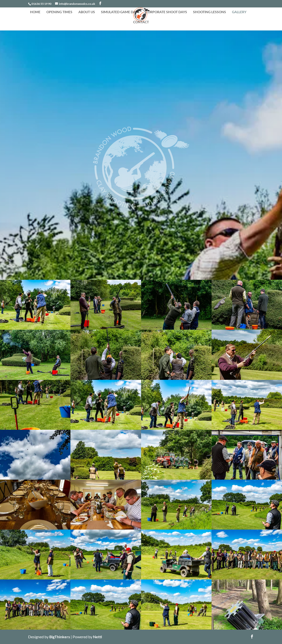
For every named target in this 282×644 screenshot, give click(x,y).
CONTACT (141, 22)
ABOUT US (87, 12)
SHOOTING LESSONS (210, 12)
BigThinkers (60, 637)
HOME (35, 12)
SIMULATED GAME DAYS (120, 12)
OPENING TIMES (59, 12)
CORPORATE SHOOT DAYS (166, 12)
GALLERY (239, 12)
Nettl (97, 637)
